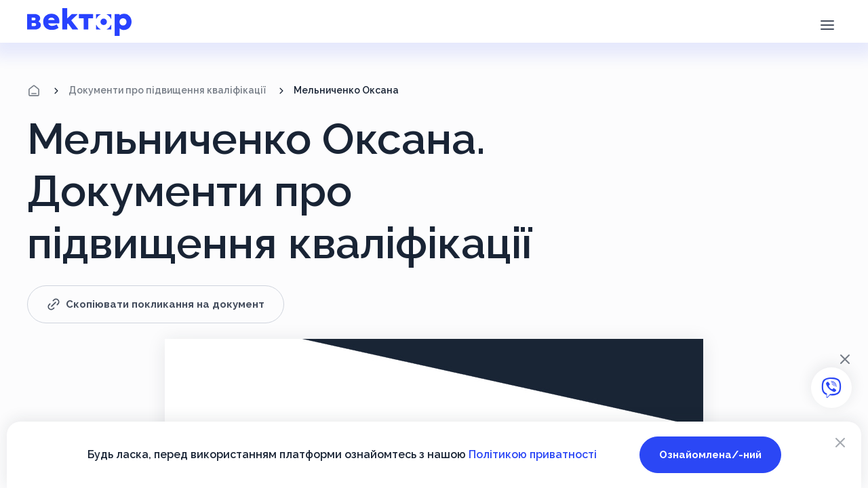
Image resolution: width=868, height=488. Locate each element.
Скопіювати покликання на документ (156, 304)
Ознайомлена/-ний (710, 455)
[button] (827, 24)
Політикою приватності (533, 454)
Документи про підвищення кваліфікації (167, 90)
